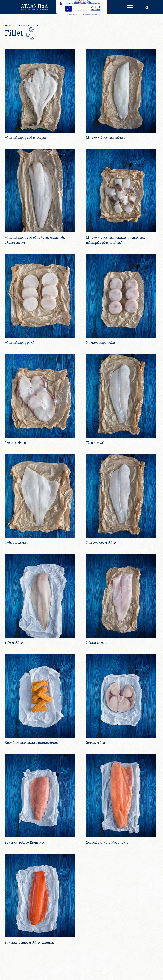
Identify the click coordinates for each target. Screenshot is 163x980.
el (147, 7)
